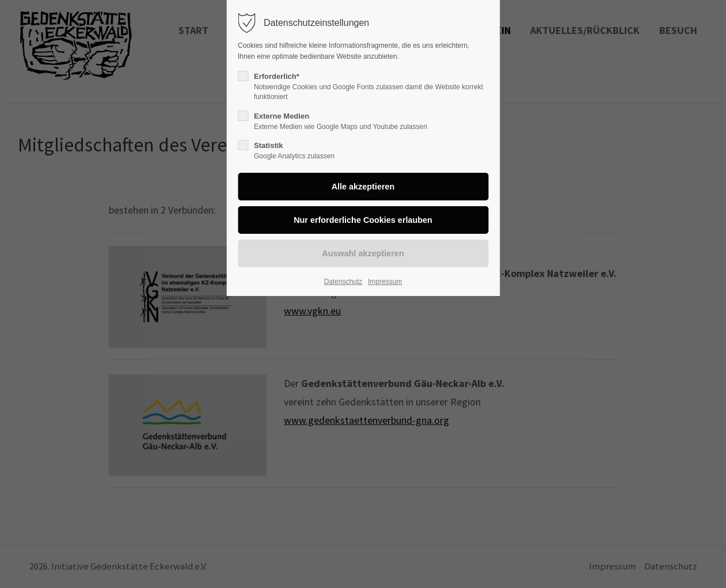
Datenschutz (343, 282)
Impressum (385, 282)
